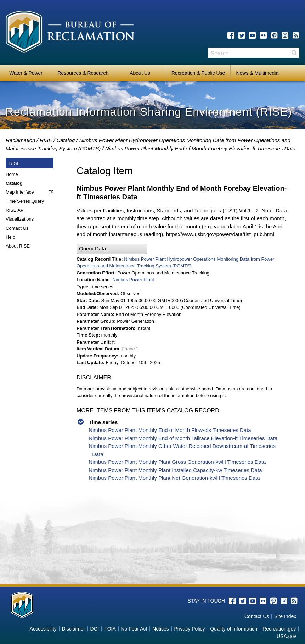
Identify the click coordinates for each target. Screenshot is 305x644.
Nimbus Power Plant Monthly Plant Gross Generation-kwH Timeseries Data (177, 462)
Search (294, 53)
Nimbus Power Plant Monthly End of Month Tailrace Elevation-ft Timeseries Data (183, 438)
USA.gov (286, 636)
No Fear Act (134, 629)
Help (10, 237)
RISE (46, 140)
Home (12, 174)
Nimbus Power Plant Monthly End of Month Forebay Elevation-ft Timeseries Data (200, 148)
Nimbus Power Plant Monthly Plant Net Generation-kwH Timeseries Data (174, 478)
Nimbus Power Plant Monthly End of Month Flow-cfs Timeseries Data (170, 430)
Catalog (66, 140)
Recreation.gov (279, 629)
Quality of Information (234, 629)
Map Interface (20, 192)
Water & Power (26, 73)
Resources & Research (83, 73)
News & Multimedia (257, 73)
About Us (140, 73)
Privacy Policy (189, 629)
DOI (95, 629)
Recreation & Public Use (198, 73)
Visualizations (20, 219)
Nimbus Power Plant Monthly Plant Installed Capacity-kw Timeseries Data (175, 470)
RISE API (15, 210)
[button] (112, 249)
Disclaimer (74, 629)
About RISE (18, 246)
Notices (161, 629)
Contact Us (17, 228)
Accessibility (43, 629)
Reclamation (20, 140)
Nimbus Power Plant (133, 280)
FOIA (110, 629)
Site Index (285, 616)
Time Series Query (25, 201)
